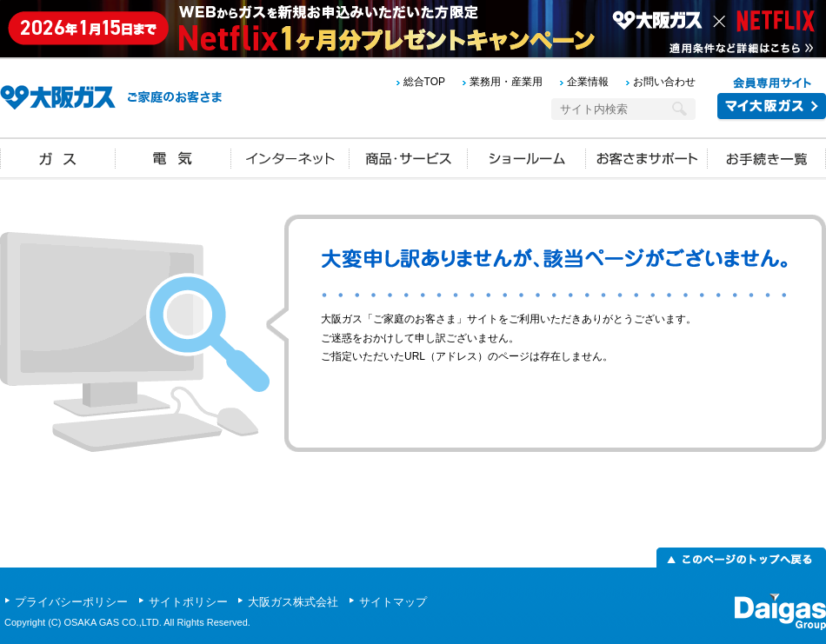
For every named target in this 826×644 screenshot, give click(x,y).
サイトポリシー (190, 602)
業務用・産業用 (506, 82)
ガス (58, 157)
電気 (173, 157)
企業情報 (588, 82)
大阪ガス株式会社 (295, 602)
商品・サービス (409, 157)
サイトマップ (393, 602)
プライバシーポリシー (73, 602)
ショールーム (527, 157)
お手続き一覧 (767, 157)
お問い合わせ (664, 82)
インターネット (290, 157)
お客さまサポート (647, 157)
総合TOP (424, 82)
